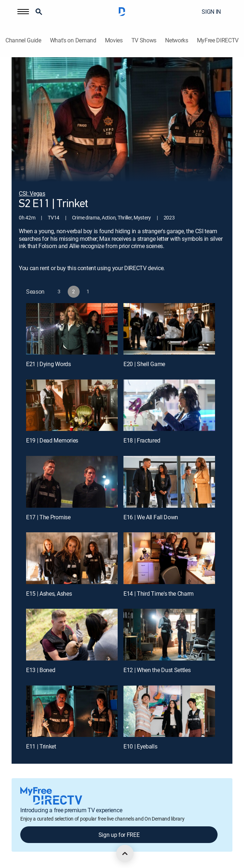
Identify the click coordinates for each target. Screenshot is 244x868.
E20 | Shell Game (144, 364)
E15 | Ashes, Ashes (49, 594)
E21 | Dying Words (49, 364)
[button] (23, 12)
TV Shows (144, 40)
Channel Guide (23, 40)
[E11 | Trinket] (72, 711)
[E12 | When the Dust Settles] (169, 634)
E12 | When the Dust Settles (157, 670)
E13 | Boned (41, 670)
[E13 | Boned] (72, 634)
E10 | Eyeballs (140, 746)
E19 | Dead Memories (52, 440)
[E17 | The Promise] (72, 482)
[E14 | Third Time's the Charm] (169, 558)
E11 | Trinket (41, 746)
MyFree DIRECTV (218, 40)
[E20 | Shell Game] (169, 329)
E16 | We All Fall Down (151, 517)
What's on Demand (73, 40)
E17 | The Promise (48, 517)
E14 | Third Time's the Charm (159, 594)
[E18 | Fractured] (169, 405)
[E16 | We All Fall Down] (169, 482)
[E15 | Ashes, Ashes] (72, 558)
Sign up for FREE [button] (119, 835)
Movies (114, 40)
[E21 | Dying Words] (72, 329)
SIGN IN (211, 12)
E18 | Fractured (142, 440)
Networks (176, 40)
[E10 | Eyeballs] (169, 711)
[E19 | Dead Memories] (72, 405)
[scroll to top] (125, 854)
